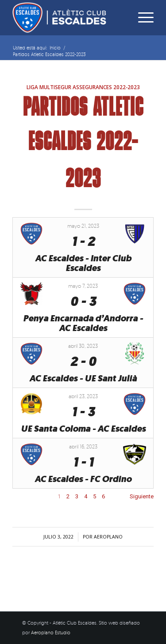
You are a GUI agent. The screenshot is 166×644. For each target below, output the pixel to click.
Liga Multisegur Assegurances (69, 87)
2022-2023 (127, 87)
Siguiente (142, 496)
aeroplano (108, 537)
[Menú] (141, 18)
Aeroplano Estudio (51, 633)
